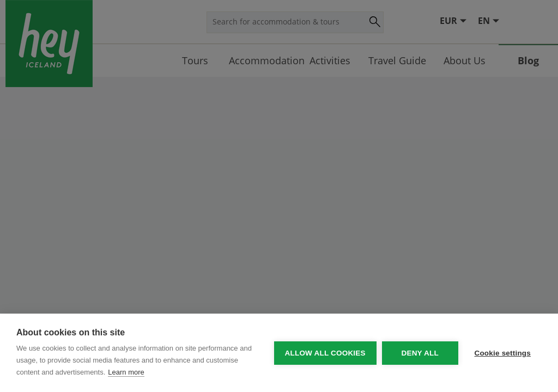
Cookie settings (502, 353)
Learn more (126, 372)
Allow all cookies (325, 353)
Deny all (420, 353)
